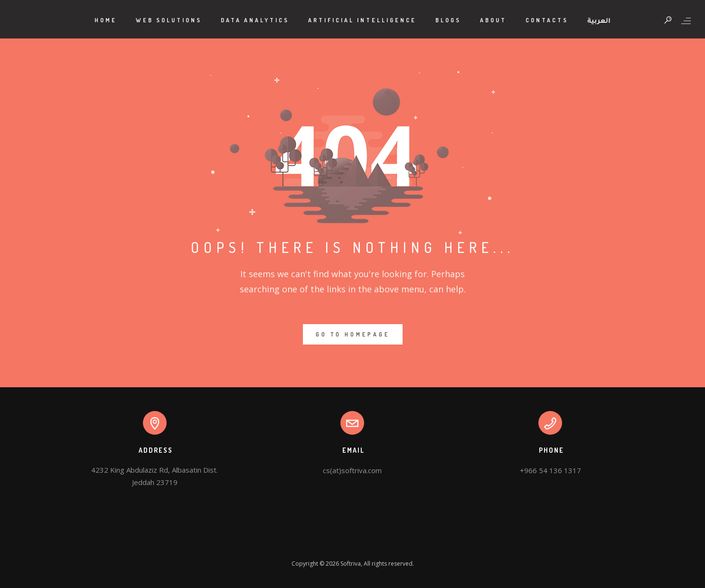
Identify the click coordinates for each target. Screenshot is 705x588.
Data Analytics (255, 20)
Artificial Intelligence (362, 20)
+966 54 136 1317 (550, 470)
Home (106, 20)
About (493, 20)
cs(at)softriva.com (352, 470)
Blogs (448, 20)
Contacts (547, 20)
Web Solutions (169, 20)
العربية (599, 22)
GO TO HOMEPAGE (353, 334)
